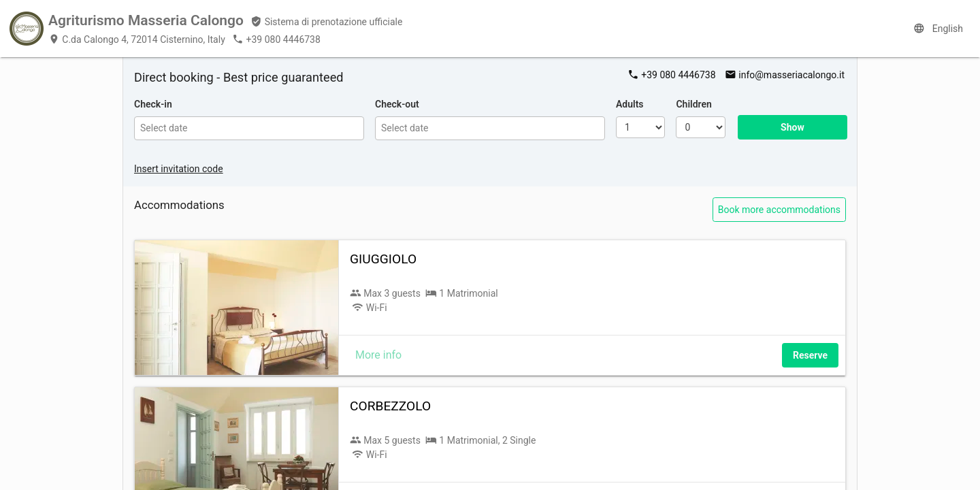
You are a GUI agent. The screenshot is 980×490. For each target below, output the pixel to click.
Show (793, 127)
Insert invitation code (179, 169)
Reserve (810, 355)
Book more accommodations (779, 210)
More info (378, 355)
